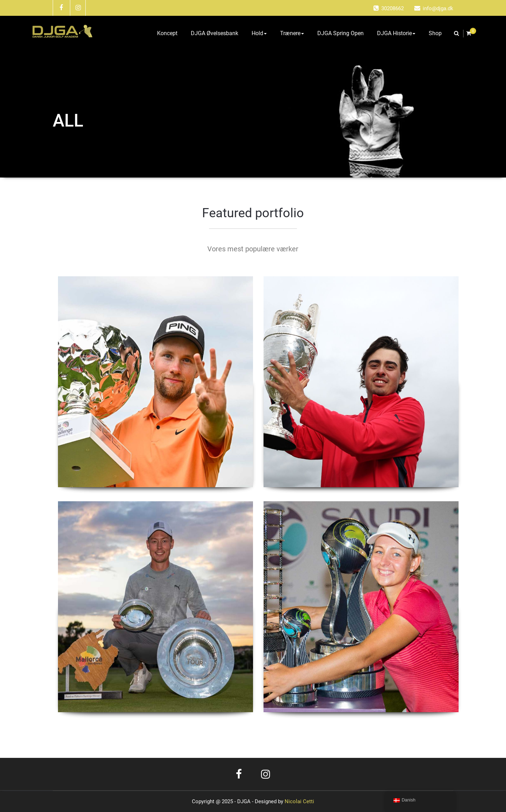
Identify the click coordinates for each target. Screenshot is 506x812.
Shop (435, 33)
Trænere (292, 33)
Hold (259, 33)
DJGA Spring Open (340, 33)
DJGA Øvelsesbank (215, 33)
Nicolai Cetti (299, 801)
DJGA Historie (396, 33)
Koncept (167, 33)
